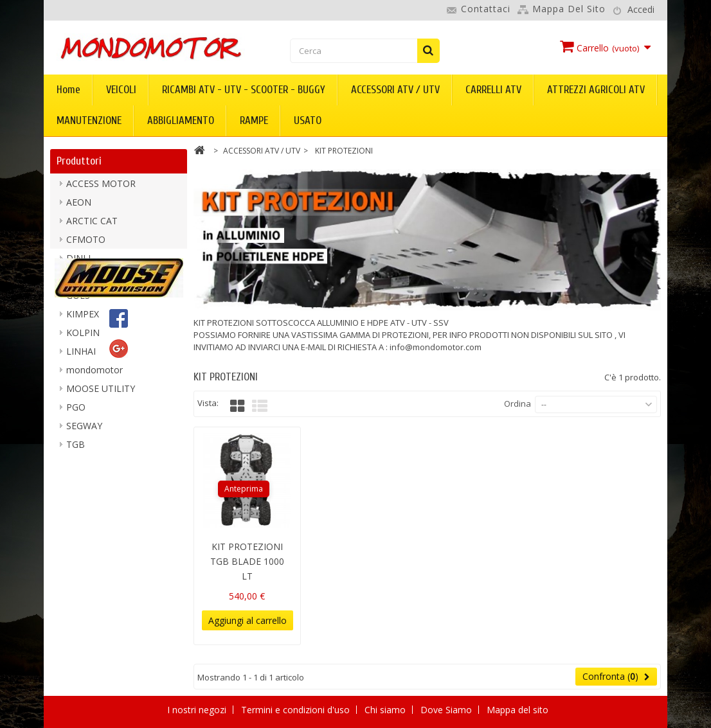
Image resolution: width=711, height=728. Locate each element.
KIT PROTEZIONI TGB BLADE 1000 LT (247, 561)
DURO (79, 282)
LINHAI (81, 356)
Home (68, 90)
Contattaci (486, 9)
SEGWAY (84, 431)
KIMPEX (83, 319)
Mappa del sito (569, 9)
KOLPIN (83, 338)
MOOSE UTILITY (101, 394)
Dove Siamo (447, 710)
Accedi (641, 9)
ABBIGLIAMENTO (181, 120)
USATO (308, 120)
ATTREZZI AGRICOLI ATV (596, 90)
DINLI (78, 263)
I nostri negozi (198, 710)
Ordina (517, 404)
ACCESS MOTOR (101, 189)
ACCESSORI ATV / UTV (395, 90)
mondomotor (94, 375)
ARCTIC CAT (92, 226)
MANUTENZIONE (89, 120)
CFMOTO (86, 244)
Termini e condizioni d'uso (297, 710)
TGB (76, 449)
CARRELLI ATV (493, 90)
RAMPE (254, 120)
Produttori (79, 161)
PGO (76, 412)
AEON (79, 207)
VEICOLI (121, 90)
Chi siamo (386, 710)
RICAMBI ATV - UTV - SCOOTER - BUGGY (244, 90)
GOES (78, 300)
